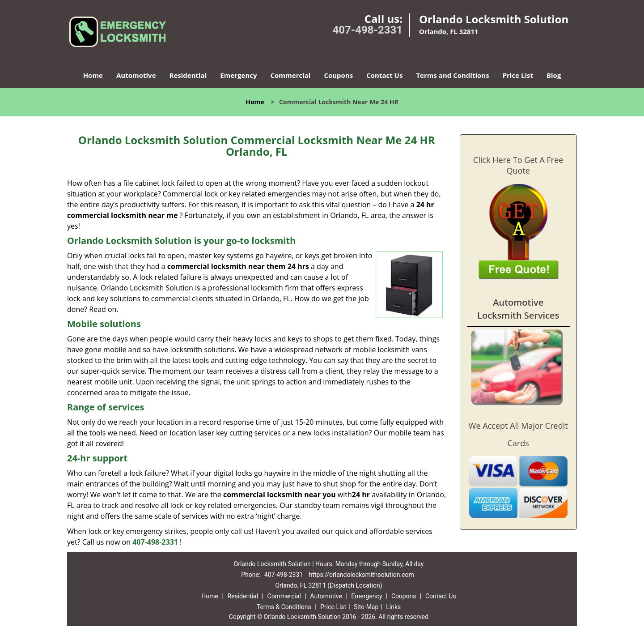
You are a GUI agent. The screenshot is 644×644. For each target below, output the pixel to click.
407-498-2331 (367, 30)
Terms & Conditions (284, 607)
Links (393, 607)
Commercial (291, 75)
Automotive (136, 75)
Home (93, 75)
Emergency (238, 75)
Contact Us (384, 75)
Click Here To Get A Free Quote (518, 165)
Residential (188, 75)
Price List (518, 75)
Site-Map (366, 607)
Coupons (338, 75)
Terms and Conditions (452, 75)
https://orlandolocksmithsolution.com (362, 575)
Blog (554, 75)
